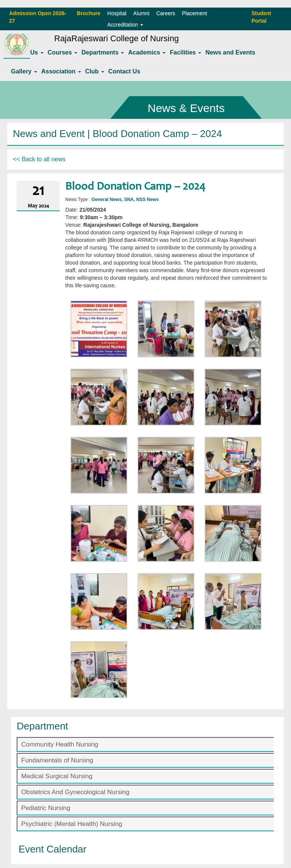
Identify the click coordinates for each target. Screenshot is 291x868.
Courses (63, 52)
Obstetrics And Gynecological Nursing (75, 792)
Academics (147, 52)
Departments (103, 52)
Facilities (185, 52)
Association (61, 71)
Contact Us (124, 71)
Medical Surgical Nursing (57, 776)
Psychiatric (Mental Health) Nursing (72, 824)
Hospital (117, 13)
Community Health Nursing (60, 744)
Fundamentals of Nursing (57, 760)
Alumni (142, 13)
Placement (194, 13)
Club (95, 71)
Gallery (24, 71)
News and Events (230, 52)
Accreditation (125, 25)
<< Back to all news (39, 159)
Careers (166, 13)
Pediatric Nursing (46, 808)
